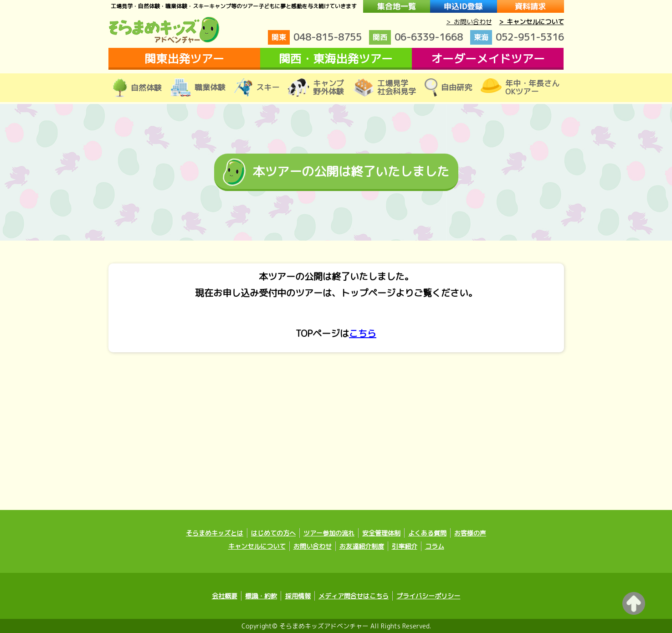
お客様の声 (470, 533)
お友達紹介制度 (362, 546)
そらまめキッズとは (215, 533)
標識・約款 (262, 596)
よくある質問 (427, 533)
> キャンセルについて (532, 22)
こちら (363, 334)
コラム (435, 546)
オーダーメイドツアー (488, 59)
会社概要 (225, 596)
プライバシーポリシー (428, 596)
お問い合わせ (313, 546)
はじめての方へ (273, 533)
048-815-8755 (315, 37)
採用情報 (298, 596)
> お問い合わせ (469, 22)
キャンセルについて (257, 546)
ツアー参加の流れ (329, 533)
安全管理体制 (381, 533)
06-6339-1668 (416, 37)
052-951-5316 (517, 37)
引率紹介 (405, 546)
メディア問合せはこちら (354, 596)
